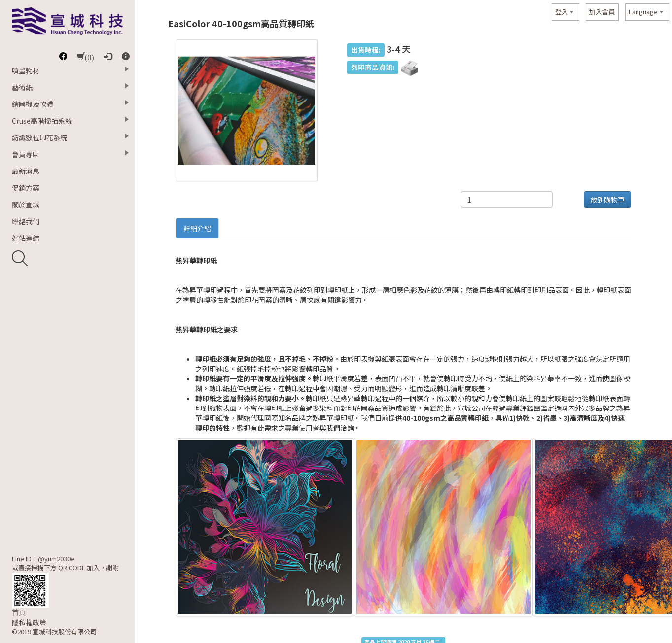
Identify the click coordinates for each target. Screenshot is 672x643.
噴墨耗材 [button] (26, 70)
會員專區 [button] (26, 154)
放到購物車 (607, 200)
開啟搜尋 (20, 258)
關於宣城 (26, 204)
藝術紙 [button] (22, 87)
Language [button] (643, 12)
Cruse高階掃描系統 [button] (42, 121)
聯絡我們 (26, 221)
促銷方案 (26, 188)
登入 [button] (562, 12)
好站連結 (26, 238)
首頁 (19, 612)
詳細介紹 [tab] (197, 228)
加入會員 (602, 12)
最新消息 (26, 171)
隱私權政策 (29, 622)
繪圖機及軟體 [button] (33, 104)
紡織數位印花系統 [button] (39, 137)
